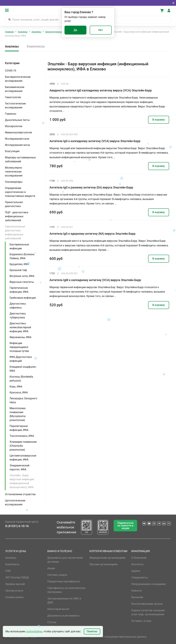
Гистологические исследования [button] (15, 105)
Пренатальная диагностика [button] (14, 204)
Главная (9, 32)
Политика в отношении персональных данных (118, 637)
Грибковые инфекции (23, 298)
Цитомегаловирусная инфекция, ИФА (23, 458)
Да (75, 30)
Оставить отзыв (141, 621)
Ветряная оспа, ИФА (22, 276)
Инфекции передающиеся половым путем (19, 347)
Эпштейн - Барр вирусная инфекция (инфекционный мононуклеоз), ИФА (22, 481)
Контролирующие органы (147, 604)
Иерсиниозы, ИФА (20, 337)
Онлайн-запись (15, 597)
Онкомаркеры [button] (14, 182)
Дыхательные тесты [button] (17, 120)
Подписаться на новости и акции (125, 526)
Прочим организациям (104, 564)
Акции (51, 568)
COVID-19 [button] (11, 71)
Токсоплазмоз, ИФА (22, 436)
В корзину (159, 120)
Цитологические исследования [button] (15, 502)
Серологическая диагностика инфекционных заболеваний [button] (15, 232)
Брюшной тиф (18, 270)
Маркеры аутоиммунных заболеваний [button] (20, 159)
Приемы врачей (15, 584)
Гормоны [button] (11, 114)
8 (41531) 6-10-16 (17, 526)
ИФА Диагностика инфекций (21, 359)
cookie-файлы (34, 631)
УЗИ (8, 571)
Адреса (136, 571)
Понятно (92, 631)
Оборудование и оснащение (148, 584)
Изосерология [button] (14, 126)
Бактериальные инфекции (19, 246)
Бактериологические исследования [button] (18, 79)
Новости (136, 591)
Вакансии (137, 597)
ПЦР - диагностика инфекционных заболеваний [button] (17, 216)
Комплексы (36, 46)
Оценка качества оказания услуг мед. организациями (148, 612)
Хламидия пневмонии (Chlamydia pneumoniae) (23, 446)
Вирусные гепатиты (22, 282)
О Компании (139, 558)
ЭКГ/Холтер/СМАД (17, 577)
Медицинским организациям (107, 558)
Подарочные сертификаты (64, 581)
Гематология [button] (13, 97)
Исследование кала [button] (17, 139)
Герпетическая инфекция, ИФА (19, 290)
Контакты (137, 564)
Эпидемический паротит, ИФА (19, 467)
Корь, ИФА (16, 387)
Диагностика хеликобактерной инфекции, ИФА (20, 327)
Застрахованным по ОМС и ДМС (64, 601)
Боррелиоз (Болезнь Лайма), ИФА (22, 256)
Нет (101, 30)
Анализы (23, 32)
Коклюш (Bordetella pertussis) (21, 379)
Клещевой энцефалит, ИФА (23, 369)
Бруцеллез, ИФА (19, 264)
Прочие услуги (14, 591)
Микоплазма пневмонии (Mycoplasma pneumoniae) (18, 414)
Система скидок (57, 575)
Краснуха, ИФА (19, 392)
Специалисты (140, 577)
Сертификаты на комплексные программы (66, 590)
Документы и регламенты (63, 616)
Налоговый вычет (58, 609)
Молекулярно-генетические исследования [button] (14, 172)
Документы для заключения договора (65, 560)
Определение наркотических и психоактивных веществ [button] (20, 192)
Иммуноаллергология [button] (18, 132)
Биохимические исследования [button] (15, 89)
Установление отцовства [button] (20, 494)
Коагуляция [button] (12, 151)
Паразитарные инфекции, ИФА (19, 428)
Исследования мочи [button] (17, 145)
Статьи (52, 622)
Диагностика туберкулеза (18, 316)
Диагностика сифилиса (18, 306)
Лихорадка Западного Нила (23, 400)
